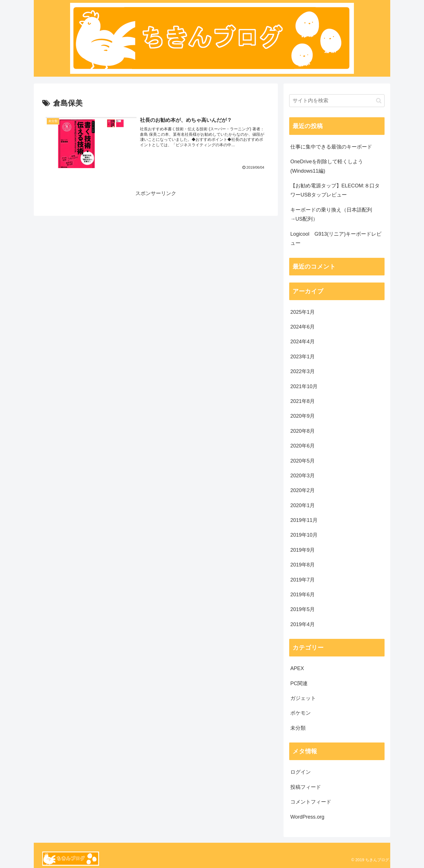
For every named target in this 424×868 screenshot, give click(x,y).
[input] (337, 101)
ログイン (301, 772)
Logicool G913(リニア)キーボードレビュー (336, 239)
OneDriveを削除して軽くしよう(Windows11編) (327, 166)
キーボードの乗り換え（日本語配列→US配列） (331, 214)
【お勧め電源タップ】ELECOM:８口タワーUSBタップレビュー (335, 190)
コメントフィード (311, 802)
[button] (379, 101)
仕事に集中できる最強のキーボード (331, 147)
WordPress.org (307, 817)
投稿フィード (306, 787)
